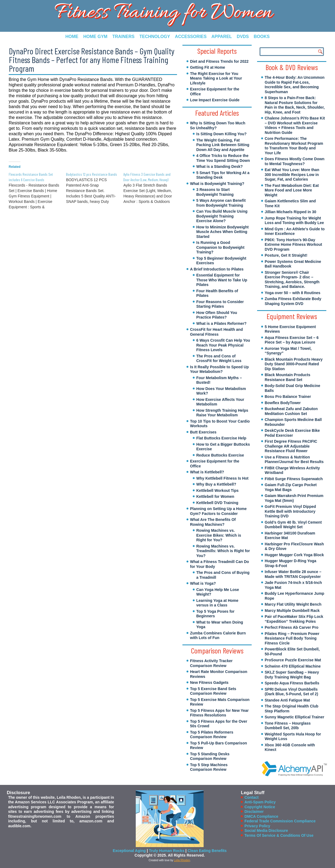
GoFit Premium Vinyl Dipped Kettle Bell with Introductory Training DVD (290, 511)
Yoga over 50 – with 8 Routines (293, 293)
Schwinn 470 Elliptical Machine (293, 666)
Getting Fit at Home (208, 67)
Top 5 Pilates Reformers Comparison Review (212, 735)
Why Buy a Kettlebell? (216, 484)
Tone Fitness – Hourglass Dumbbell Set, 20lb (288, 726)
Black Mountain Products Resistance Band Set (287, 377)
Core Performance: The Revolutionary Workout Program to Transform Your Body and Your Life (294, 146)
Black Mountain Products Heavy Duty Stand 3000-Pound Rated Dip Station (294, 364)
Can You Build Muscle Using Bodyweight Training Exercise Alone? (222, 216)
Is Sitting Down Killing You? (221, 134)
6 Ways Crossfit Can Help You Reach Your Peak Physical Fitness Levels (223, 345)
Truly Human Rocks (167, 851)
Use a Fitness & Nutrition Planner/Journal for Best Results (294, 460)
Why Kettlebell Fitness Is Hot (222, 478)
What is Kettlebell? (207, 472)
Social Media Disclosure (266, 831)
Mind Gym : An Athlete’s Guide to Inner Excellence (295, 231)
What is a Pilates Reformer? (221, 323)
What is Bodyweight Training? (217, 184)
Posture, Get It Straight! (286, 255)
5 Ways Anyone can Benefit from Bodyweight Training (221, 203)
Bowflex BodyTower (283, 403)
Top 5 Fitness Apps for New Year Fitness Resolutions (219, 713)
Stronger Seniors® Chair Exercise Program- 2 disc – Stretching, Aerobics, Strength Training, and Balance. (292, 280)
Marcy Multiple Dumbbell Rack (292, 611)
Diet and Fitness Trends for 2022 (219, 61)
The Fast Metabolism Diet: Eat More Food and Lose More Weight (292, 190)
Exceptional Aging (129, 851)
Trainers (124, 37)
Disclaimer (254, 812)
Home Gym (95, 37)
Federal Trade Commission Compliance (280, 821)
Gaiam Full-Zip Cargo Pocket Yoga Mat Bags (291, 487)
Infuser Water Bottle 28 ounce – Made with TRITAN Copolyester (293, 574)
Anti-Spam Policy (260, 802)
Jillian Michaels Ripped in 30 (290, 212)
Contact (251, 797)
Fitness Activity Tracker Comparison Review (211, 663)
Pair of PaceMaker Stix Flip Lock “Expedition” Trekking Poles (294, 619)
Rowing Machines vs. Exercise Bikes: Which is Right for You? (219, 535)
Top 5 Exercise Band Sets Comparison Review (213, 691)
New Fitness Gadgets (209, 683)
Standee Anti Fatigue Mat (287, 700)
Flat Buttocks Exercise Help (221, 438)
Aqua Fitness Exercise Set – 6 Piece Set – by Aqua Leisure (292, 340)
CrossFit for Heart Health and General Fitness (216, 332)
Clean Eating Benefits (207, 851)
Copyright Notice (260, 807)
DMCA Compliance (261, 816)
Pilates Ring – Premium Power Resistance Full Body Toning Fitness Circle (292, 638)
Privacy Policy (257, 826)
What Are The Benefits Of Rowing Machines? (213, 522)
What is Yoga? (203, 583)
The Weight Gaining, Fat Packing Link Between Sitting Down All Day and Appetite (223, 145)
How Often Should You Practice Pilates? (217, 315)
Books (262, 37)
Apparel (222, 37)
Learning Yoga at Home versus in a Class (217, 603)
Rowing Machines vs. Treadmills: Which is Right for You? (223, 551)
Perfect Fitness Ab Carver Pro (292, 627)
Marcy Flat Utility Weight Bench (293, 604)
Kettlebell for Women (215, 496)
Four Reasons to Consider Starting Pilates (220, 304)
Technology (155, 37)
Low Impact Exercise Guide (215, 100)
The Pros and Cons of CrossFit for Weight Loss (219, 358)
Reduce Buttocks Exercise (220, 455)
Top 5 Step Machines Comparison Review (209, 767)
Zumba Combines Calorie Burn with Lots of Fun (218, 636)
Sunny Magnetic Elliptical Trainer (294, 717)
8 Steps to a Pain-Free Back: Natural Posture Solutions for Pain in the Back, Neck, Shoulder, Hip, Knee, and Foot (295, 105)
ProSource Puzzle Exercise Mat (293, 660)
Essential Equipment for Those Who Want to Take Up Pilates (222, 280)
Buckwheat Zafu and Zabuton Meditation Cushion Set (291, 411)
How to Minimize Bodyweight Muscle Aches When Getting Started (222, 232)
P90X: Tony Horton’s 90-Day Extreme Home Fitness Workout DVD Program (293, 245)
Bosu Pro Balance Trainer (288, 397)
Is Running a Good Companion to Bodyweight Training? (220, 247)
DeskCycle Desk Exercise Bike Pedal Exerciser (292, 433)
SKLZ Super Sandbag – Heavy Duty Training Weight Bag (292, 675)
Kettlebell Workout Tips (217, 490)
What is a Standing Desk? (219, 166)
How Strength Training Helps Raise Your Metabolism (222, 413)
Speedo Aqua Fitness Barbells (292, 683)
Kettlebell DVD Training (217, 503)
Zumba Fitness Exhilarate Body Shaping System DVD (293, 301)
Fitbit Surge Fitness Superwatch (294, 479)
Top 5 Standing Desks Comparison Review (210, 756)
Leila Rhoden (182, 860)
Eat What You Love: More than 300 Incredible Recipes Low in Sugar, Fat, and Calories (292, 174)
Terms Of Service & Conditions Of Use (279, 835)
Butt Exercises (203, 432)
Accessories (191, 37)
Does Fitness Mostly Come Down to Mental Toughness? (295, 161)
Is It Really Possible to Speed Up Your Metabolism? (219, 369)
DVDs (243, 37)
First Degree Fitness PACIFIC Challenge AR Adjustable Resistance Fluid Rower (291, 446)
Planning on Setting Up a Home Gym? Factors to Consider (218, 511)
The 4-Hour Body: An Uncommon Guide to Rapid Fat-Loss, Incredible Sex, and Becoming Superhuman (295, 85)
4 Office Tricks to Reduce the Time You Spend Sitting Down (223, 158)
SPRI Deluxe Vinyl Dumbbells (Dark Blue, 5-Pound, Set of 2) (291, 692)
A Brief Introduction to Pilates (217, 269)
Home (72, 37)
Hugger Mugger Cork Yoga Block (294, 555)
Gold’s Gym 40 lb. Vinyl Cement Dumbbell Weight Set (293, 525)
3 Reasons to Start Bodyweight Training (215, 192)
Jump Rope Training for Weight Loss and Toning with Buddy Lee (294, 221)
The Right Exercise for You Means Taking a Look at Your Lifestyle (216, 78)
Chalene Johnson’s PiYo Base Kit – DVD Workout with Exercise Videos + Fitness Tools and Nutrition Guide (295, 125)
